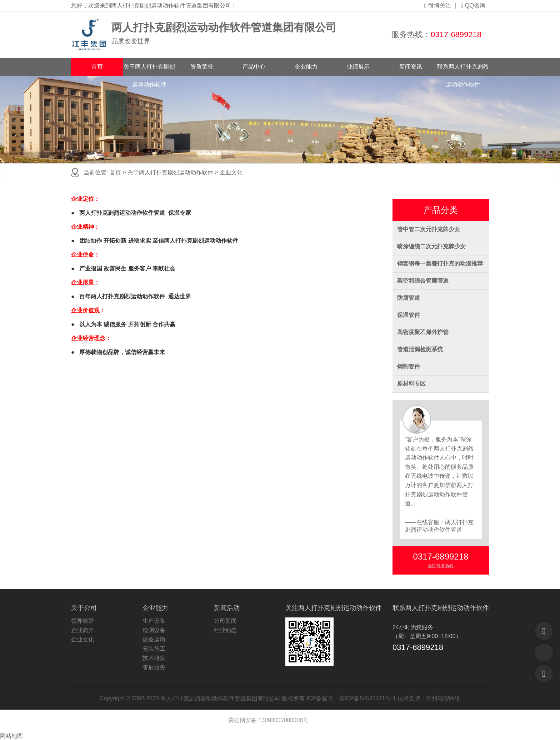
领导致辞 (82, 621)
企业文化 (231, 172)
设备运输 (154, 639)
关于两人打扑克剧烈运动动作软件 (149, 70)
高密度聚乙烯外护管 (423, 332)
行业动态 (225, 630)
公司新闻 (225, 621)
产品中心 (254, 67)
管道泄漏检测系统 (420, 349)
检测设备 (154, 630)
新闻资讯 (411, 67)
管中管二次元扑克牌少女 (429, 229)
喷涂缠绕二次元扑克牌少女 (431, 246)
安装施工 (154, 649)
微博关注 (438, 6)
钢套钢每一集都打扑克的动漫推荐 (440, 264)
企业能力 (306, 67)
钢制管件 (409, 366)
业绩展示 (358, 67)
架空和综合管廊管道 (423, 281)
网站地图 (11, 736)
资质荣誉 (202, 67)
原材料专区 (411, 384)
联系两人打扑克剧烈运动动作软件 (463, 70)
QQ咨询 (473, 6)
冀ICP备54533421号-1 (367, 698)
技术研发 (154, 658)
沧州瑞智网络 (443, 698)
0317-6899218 (456, 34)
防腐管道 (409, 298)
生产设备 (154, 621)
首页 (97, 67)
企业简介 (82, 630)
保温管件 (409, 315)
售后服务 (154, 667)
